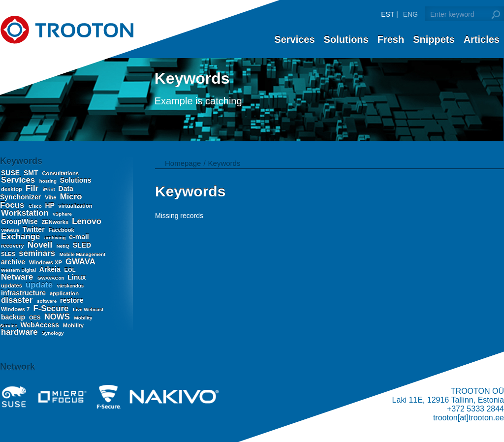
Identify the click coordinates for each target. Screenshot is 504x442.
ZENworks (56, 222)
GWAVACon (51, 278)
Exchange (22, 237)
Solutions (346, 39)
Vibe (51, 197)
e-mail (79, 237)
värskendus (70, 286)
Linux (77, 277)
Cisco (36, 206)
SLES (9, 254)
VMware (11, 230)
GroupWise (20, 221)
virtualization (76, 206)
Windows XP (46, 262)
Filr (33, 188)
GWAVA (80, 262)
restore (72, 300)
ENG (410, 14)
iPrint (50, 189)
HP (51, 205)
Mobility (73, 325)
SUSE (11, 173)
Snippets (434, 39)
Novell (41, 245)
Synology (53, 333)
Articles (482, 39)
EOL (70, 270)
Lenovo (87, 221)
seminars (38, 253)
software (47, 301)
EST (388, 14)
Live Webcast (88, 309)
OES (36, 317)
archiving (56, 237)
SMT (32, 173)
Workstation (26, 213)
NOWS (58, 317)
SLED (82, 245)
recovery (13, 246)
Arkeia (51, 269)
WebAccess (41, 325)
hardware (20, 332)
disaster (18, 300)
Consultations (60, 173)
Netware (18, 277)
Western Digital (19, 270)
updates (12, 285)
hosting (49, 181)
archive (14, 262)
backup (14, 317)
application (64, 293)
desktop (12, 189)
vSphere (62, 214)
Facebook (62, 230)
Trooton (67, 30)
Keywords (224, 163)
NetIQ (64, 246)
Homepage (183, 163)
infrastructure (24, 293)
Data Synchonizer (37, 193)
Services (294, 39)
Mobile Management (83, 254)
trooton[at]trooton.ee (469, 418)
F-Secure (52, 308)
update (40, 285)
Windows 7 (16, 309)
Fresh (391, 39)
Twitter (35, 229)
